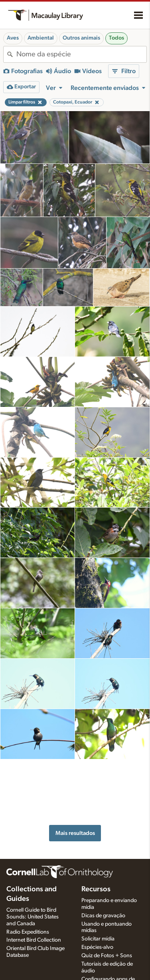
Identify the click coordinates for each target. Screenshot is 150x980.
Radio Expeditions (28, 886)
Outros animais (81, 38)
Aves (13, 38)
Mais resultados (75, 773)
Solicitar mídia (98, 893)
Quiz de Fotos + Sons (107, 910)
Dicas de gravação (103, 870)
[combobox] (81, 54)
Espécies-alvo (97, 902)
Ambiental (41, 38)
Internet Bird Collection (34, 894)
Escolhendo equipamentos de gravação (102, 955)
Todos (116, 38)
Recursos (96, 844)
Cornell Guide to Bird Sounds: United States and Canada (33, 871)
